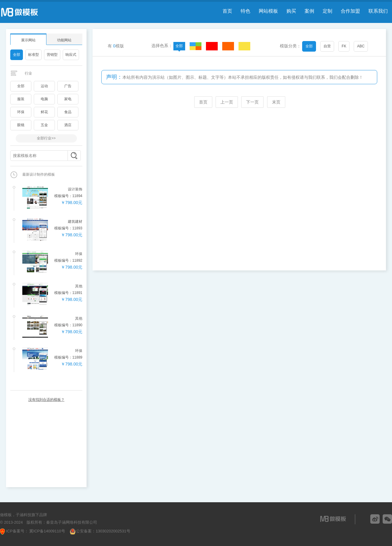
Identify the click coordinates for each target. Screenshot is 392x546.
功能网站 (64, 40)
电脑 (44, 99)
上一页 (227, 102)
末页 (276, 102)
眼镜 (21, 125)
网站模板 (268, 11)
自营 (327, 46)
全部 (17, 55)
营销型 (52, 55)
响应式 (71, 55)
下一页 (252, 102)
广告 (68, 86)
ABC (361, 46)
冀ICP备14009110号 (47, 531)
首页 (227, 11)
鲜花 (44, 112)
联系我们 (378, 11)
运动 (44, 86)
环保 (21, 112)
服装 (21, 99)
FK (344, 46)
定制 (327, 11)
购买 (291, 11)
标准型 (33, 55)
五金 (44, 125)
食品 (68, 112)
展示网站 (28, 40)
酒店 (68, 125)
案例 (309, 11)
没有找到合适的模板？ (46, 400)
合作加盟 (350, 11)
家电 (68, 99)
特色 (245, 11)
